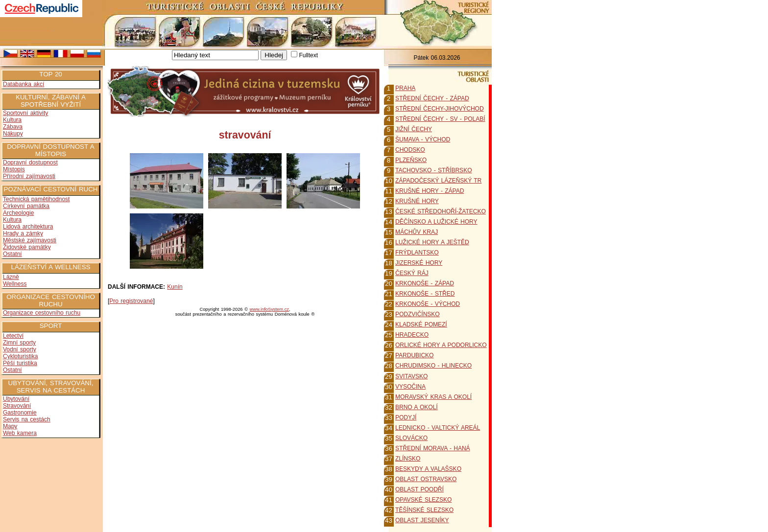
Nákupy (13, 134)
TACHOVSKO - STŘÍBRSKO (433, 170)
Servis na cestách (27, 419)
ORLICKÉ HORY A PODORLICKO (441, 345)
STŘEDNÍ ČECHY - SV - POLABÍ (440, 119)
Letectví (13, 336)
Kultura (12, 120)
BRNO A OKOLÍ (417, 407)
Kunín (175, 287)
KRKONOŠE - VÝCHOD (428, 304)
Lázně (11, 277)
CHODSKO (410, 150)
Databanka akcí (24, 84)
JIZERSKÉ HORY (419, 263)
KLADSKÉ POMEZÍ (421, 324)
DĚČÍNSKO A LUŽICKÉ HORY (436, 222)
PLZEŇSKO (411, 160)
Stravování (17, 406)
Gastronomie (20, 413)
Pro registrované (131, 301)
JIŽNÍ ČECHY (414, 129)
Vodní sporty (20, 349)
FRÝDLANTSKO (417, 253)
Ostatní (12, 254)
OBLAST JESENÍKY (422, 520)
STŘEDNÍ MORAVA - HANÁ (433, 448)
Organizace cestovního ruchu (42, 313)
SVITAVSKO (411, 376)
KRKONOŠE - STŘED (425, 294)
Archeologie (18, 213)
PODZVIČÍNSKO (418, 314)
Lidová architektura (28, 227)
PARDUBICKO (414, 355)
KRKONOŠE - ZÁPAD (425, 283)
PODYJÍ (406, 417)
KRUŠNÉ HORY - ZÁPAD (430, 191)
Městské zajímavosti (30, 240)
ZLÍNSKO (408, 459)
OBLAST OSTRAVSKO (426, 479)
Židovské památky (27, 247)
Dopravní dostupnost (30, 162)
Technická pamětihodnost (36, 199)
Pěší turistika (20, 363)
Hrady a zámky (23, 233)
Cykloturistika (20, 356)
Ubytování (16, 399)
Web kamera (20, 433)
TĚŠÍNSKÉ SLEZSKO (424, 510)
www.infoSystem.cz (269, 309)
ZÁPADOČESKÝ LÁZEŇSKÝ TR (438, 181)
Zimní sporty (19, 343)
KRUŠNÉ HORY (417, 201)
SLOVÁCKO (411, 438)
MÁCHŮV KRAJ (417, 232)
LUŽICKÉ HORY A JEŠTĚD (432, 242)
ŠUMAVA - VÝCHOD (423, 139)
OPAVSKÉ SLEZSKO (423, 500)
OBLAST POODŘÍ (420, 489)
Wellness (15, 284)
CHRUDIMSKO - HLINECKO (433, 366)
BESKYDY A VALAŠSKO (428, 469)
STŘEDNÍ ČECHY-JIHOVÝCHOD (440, 109)
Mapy (10, 426)
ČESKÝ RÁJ (412, 273)
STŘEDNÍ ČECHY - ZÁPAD (432, 98)
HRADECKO (412, 335)
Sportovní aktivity (25, 113)
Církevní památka (26, 206)
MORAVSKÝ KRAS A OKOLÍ (433, 397)
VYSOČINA (410, 387)
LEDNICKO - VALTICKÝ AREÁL (438, 428)
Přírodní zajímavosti (29, 176)
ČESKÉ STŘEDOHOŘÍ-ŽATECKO (441, 211)
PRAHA (405, 88)
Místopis (14, 169)
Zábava (13, 127)
